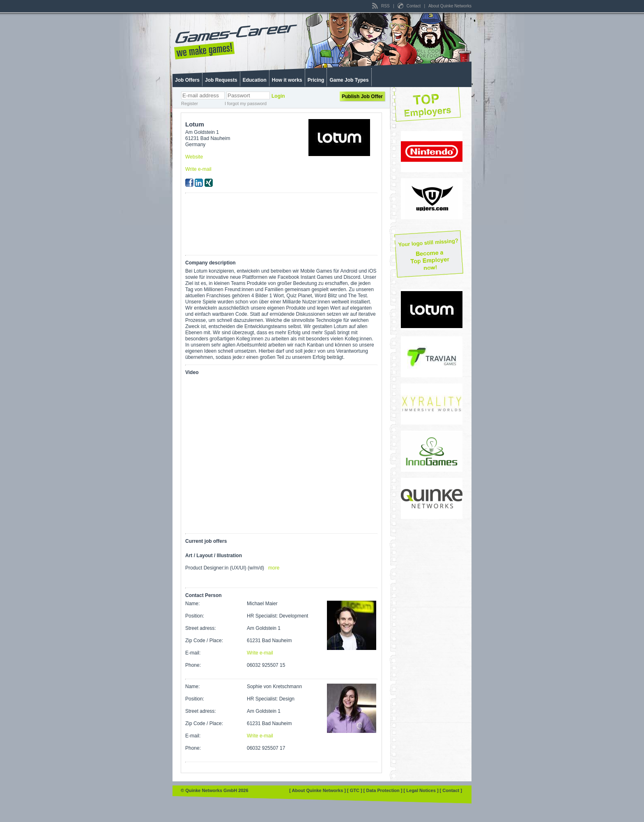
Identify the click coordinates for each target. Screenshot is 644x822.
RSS (381, 6)
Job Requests (221, 80)
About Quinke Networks (450, 6)
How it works (287, 80)
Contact (410, 6)
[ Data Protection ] (384, 790)
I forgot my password (246, 103)
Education (255, 80)
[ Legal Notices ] (422, 790)
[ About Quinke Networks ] (318, 790)
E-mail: (193, 653)
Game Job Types (349, 80)
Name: (192, 604)
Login (278, 96)
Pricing (316, 80)
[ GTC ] (355, 790)
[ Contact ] (451, 790)
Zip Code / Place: (204, 641)
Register (190, 103)
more (274, 568)
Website (194, 157)
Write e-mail (198, 169)
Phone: (193, 665)
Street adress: (201, 628)
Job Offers (187, 80)
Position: (195, 616)
